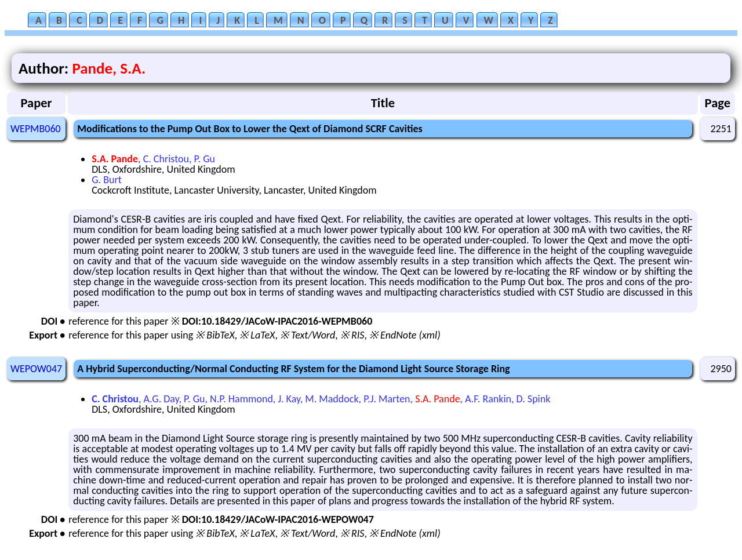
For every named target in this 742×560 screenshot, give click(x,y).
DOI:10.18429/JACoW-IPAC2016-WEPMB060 (277, 321)
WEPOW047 (36, 369)
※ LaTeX (257, 335)
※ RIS (352, 335)
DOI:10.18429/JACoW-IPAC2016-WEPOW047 (278, 519)
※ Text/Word (308, 335)
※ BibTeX (215, 335)
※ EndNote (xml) (405, 335)
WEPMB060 (36, 129)
